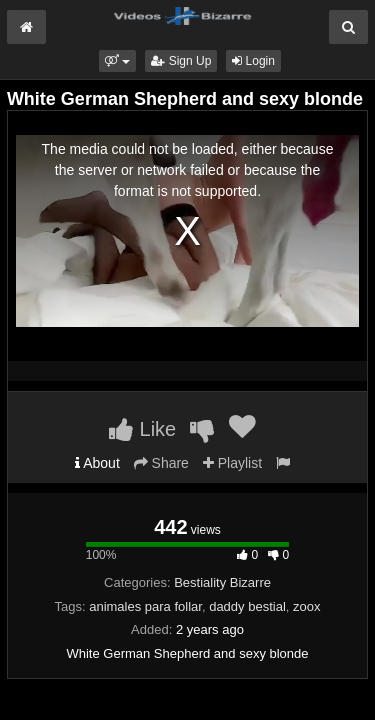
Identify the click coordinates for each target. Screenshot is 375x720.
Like (142, 429)
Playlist (232, 463)
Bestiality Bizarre (222, 582)
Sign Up (181, 61)
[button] (117, 61)
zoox (306, 606)
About (97, 463)
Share (161, 463)
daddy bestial (247, 606)
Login (253, 61)
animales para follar (145, 606)
